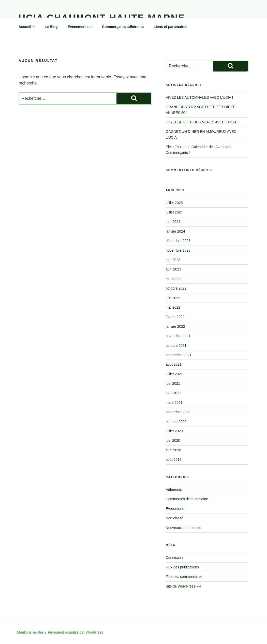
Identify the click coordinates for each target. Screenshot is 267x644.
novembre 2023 (178, 250)
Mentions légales (30, 632)
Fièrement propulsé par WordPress (76, 632)
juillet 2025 (174, 203)
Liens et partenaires (170, 27)
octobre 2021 (176, 346)
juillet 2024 (174, 212)
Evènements (80, 27)
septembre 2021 (179, 355)
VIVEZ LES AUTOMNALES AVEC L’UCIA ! (199, 97)
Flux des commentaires (184, 577)
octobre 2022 (176, 288)
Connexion (174, 557)
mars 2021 (174, 403)
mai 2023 (173, 260)
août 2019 (174, 460)
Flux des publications (182, 567)
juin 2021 (173, 383)
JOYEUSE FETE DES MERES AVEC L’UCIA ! (202, 122)
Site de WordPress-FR (184, 586)
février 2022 (175, 317)
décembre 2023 (178, 241)
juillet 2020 (174, 431)
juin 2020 (173, 440)
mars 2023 (174, 279)
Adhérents (174, 490)
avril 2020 (174, 450)
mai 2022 (173, 307)
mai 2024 (173, 222)
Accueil (27, 27)
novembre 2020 (178, 412)
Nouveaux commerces (183, 528)
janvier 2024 (175, 231)
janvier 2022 (175, 326)
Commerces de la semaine (187, 499)
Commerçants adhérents (123, 27)
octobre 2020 (176, 422)
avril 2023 (174, 269)
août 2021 (174, 364)
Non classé (175, 518)
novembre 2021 (178, 336)
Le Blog (51, 27)
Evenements (176, 509)
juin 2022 (173, 298)
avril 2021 (174, 393)
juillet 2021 (174, 374)
